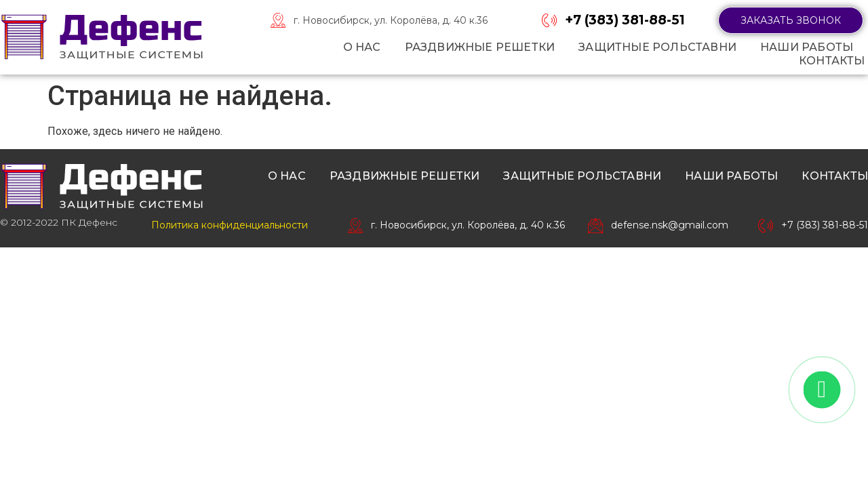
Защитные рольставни (657, 47)
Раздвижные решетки (480, 47)
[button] (791, 20)
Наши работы (807, 47)
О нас (362, 47)
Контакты (832, 61)
